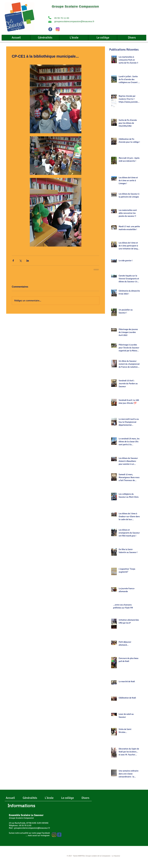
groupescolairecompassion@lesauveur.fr (74, 21)
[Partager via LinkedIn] (28, 261)
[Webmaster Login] (43, 856)
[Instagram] (54, 835)
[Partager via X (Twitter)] (20, 261)
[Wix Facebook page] (59, 835)
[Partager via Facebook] (13, 261)
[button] (50, 18)
